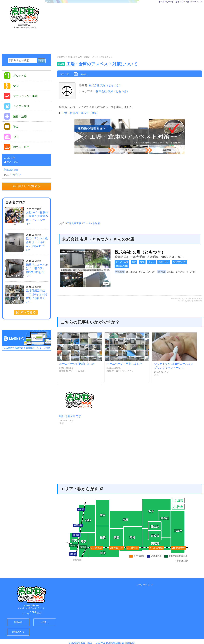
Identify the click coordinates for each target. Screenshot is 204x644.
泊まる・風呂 (17, 147)
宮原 (156, 375)
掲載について (18, 632)
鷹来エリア (164, 262)
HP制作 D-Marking (195, 301)
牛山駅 (81, 509)
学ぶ (11, 127)
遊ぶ (11, 86)
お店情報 (61, 57)
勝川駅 (83, 547)
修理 (142, 262)
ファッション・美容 (21, 96)
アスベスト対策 (91, 223)
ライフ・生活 (122, 262)
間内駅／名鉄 (122, 266)
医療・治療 (15, 116)
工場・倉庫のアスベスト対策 (79, 113)
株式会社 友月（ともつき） (105, 85)
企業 (134, 262)
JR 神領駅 (133, 548)
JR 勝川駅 (97, 548)
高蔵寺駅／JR (179, 262)
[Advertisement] (117, 29)
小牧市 (178, 507)
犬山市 (178, 500)
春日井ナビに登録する (27, 186)
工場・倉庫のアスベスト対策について (102, 64)
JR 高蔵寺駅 (156, 548)
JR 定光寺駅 (179, 548)
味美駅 (73, 545)
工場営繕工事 (74, 223)
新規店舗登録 (11, 170)
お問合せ (45, 622)
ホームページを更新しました (77, 364)
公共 (11, 137)
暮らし (151, 262)
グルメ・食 (15, 76)
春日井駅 (78, 525)
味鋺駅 (73, 554)
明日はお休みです (70, 416)
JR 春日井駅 (117, 548)
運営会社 (18, 622)
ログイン (16, 174)
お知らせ (72, 57)
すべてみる (26, 312)
